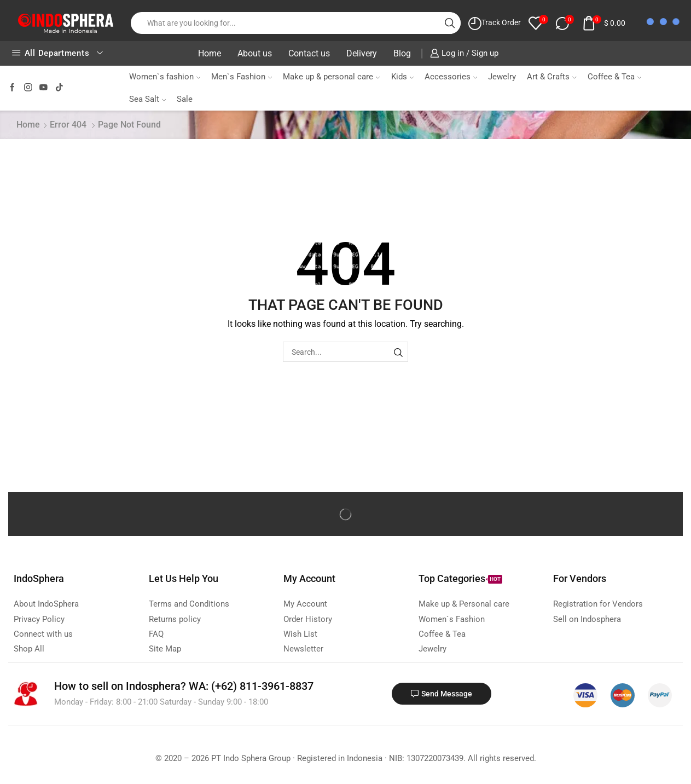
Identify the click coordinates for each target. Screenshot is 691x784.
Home (210, 53)
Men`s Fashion (242, 77)
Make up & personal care (331, 77)
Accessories (451, 77)
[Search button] (450, 23)
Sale (185, 99)
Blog (402, 53)
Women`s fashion (165, 77)
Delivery (362, 53)
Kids (402, 77)
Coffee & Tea (614, 77)
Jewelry (502, 77)
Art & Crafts (551, 77)
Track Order (501, 22)
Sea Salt (147, 99)
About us (255, 53)
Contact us (309, 53)
